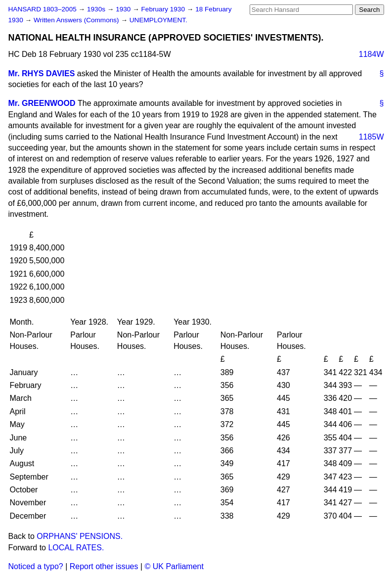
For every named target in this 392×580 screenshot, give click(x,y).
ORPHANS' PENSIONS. (80, 536)
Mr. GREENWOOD (42, 103)
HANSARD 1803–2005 (43, 9)
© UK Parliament (174, 566)
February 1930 (164, 9)
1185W (371, 137)
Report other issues (104, 566)
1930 (124, 9)
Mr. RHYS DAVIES (42, 73)
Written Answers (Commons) (77, 20)
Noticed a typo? (36, 566)
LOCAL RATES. (76, 548)
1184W (371, 54)
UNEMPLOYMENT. (158, 20)
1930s (97, 9)
